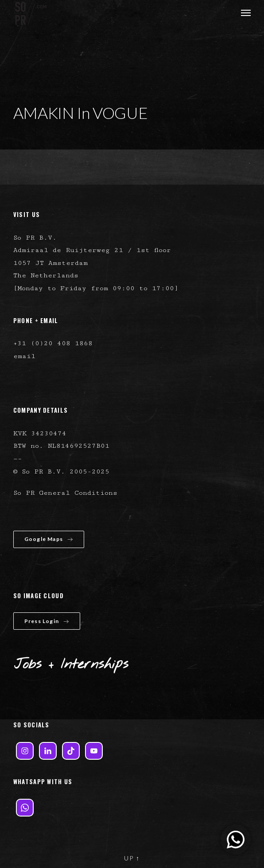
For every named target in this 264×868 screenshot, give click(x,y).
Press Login (47, 621)
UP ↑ (132, 858)
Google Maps (49, 539)
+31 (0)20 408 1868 (53, 343)
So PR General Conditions (65, 493)
